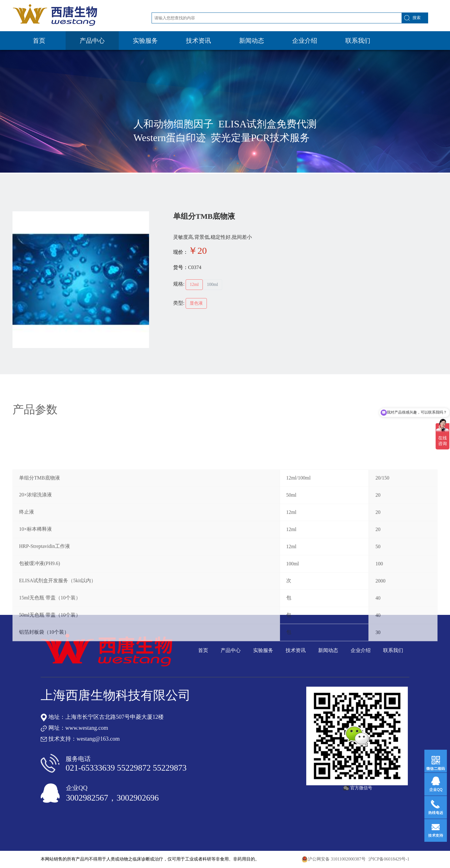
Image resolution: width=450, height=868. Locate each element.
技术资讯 (198, 41)
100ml (212, 284)
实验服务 (145, 41)
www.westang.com (87, 728)
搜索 (417, 18)
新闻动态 (252, 41)
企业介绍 (305, 41)
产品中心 (92, 41)
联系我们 (358, 41)
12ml (194, 284)
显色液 (196, 303)
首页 (39, 41)
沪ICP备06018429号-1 (389, 859)
